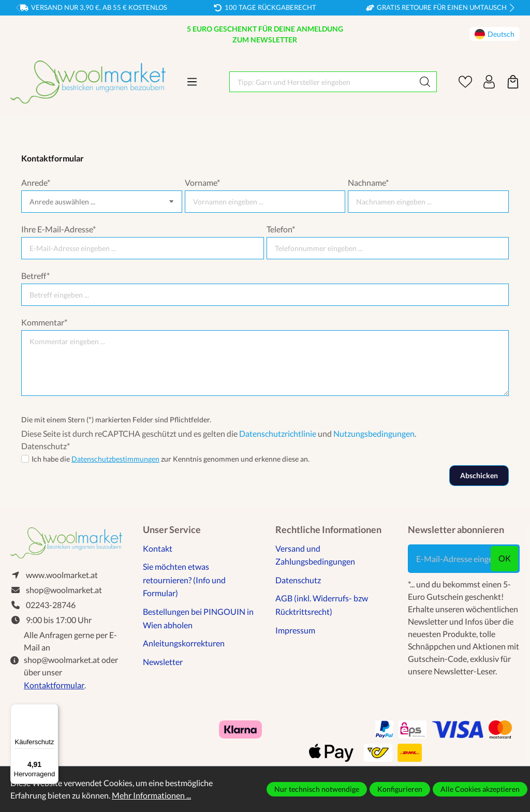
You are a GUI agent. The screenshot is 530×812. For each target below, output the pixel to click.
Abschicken (479, 475)
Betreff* (35, 276)
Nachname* (368, 182)
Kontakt (158, 548)
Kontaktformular (54, 685)
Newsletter (163, 662)
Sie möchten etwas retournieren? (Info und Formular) (184, 580)
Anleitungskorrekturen (184, 643)
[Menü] (192, 82)
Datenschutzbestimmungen (115, 459)
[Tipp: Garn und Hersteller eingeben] (322, 82)
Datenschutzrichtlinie (278, 433)
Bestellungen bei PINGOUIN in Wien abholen (198, 618)
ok (505, 558)
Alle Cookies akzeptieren (480, 789)
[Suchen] (425, 82)
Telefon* (281, 229)
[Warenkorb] (513, 82)
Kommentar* (44, 322)
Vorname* (202, 182)
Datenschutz (298, 580)
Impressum (295, 630)
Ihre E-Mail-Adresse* (58, 229)
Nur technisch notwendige (317, 789)
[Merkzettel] (465, 82)
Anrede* (36, 182)
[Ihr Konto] (489, 82)
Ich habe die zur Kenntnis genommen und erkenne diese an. (171, 459)
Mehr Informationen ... (151, 795)
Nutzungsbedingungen (374, 433)
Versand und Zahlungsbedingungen (315, 555)
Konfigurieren (400, 789)
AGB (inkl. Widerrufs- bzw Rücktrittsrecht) (322, 605)
